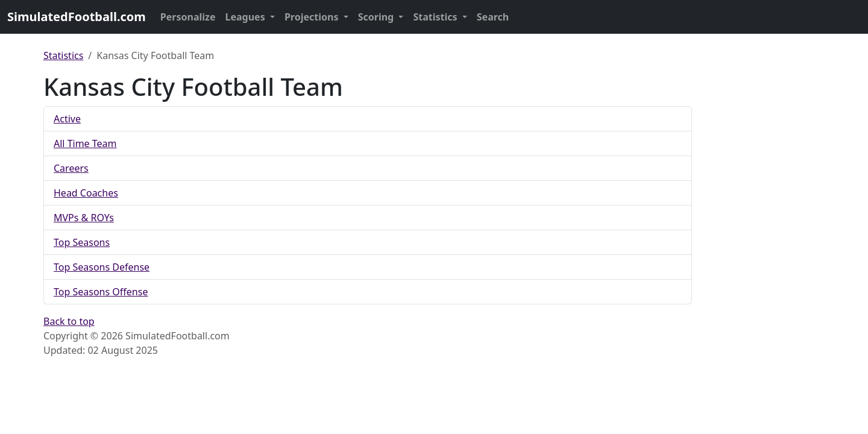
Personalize (188, 17)
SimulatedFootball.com (77, 17)
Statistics (436, 17)
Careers (71, 168)
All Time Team (85, 143)
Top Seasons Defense (102, 267)
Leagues (247, 17)
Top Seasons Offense (101, 292)
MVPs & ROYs (84, 218)
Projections (313, 17)
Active (67, 119)
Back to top (69, 321)
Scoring (377, 17)
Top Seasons (82, 242)
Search (493, 17)
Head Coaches (86, 193)
